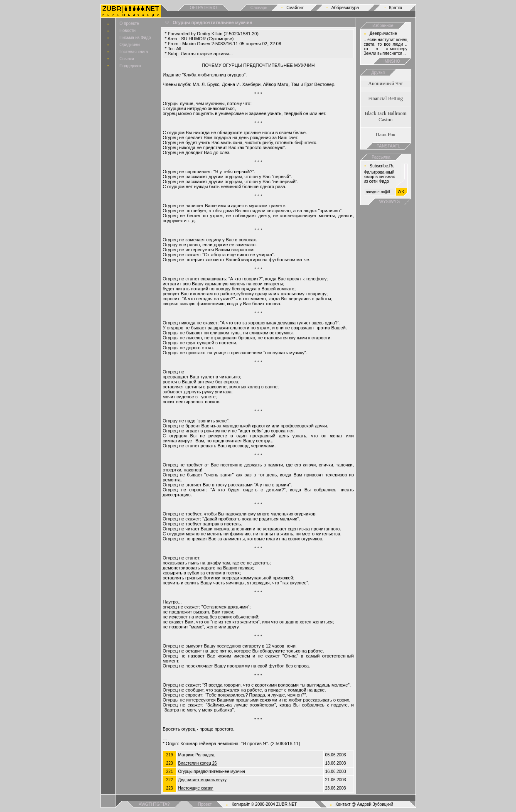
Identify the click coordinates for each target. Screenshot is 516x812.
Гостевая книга (134, 52)
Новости (128, 31)
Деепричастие (383, 33)
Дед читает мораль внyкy (203, 780)
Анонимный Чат (386, 83)
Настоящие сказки (196, 788)
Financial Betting (386, 98)
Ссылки (127, 59)
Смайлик (295, 8)
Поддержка (130, 66)
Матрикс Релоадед (196, 755)
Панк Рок (385, 135)
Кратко (396, 8)
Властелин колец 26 (198, 763)
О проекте (129, 23)
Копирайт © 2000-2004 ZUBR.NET (264, 804)
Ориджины (130, 45)
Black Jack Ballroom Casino (386, 117)
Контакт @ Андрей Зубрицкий (365, 804)
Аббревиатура (345, 8)
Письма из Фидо (135, 38)
